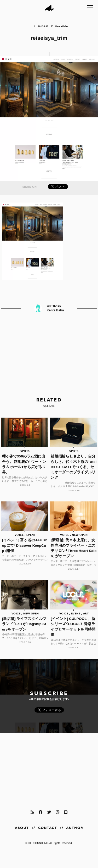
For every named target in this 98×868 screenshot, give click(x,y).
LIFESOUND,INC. (38, 843)
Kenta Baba (62, 26)
